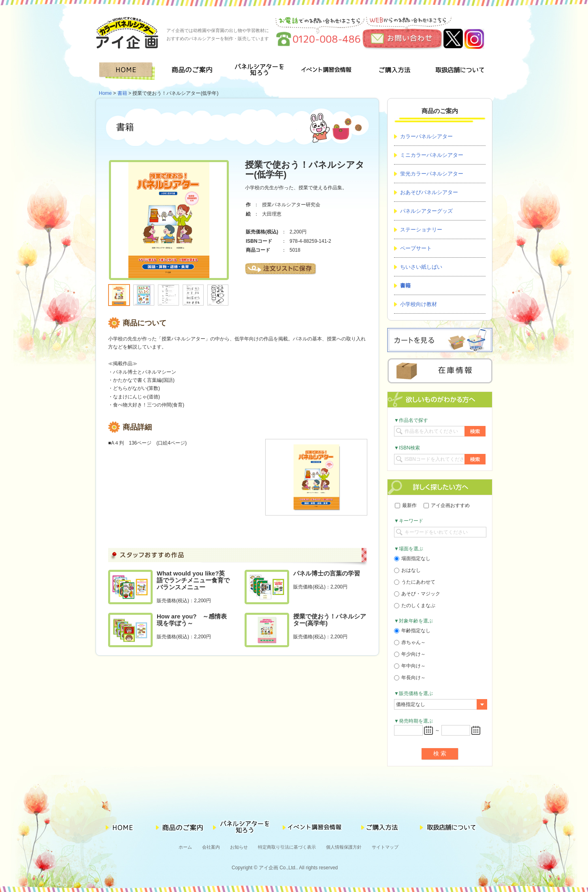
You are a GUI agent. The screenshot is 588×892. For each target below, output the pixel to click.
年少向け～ (410, 654)
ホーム (185, 847)
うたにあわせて (415, 582)
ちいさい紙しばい (421, 267)
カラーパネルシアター (426, 136)
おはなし (407, 570)
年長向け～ (410, 678)
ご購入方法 (393, 71)
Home (105, 93)
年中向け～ (410, 666)
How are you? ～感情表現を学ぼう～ (192, 620)
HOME (129, 71)
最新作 (406, 505)
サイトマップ (385, 847)
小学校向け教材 (419, 304)
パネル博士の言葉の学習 (327, 573)
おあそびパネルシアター (429, 192)
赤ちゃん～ (410, 642)
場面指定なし (412, 558)
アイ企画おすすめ (447, 505)
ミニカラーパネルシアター (432, 155)
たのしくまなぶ (415, 605)
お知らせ (239, 847)
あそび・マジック (417, 594)
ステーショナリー (421, 230)
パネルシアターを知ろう (261, 71)
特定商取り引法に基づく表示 (287, 847)
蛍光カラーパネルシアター (432, 174)
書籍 (122, 93)
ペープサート (416, 248)
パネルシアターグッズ (426, 211)
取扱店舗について (459, 71)
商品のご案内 (195, 71)
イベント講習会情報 (327, 71)
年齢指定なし (412, 631)
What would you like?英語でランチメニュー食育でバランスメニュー (193, 580)
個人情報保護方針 (344, 847)
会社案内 (211, 847)
